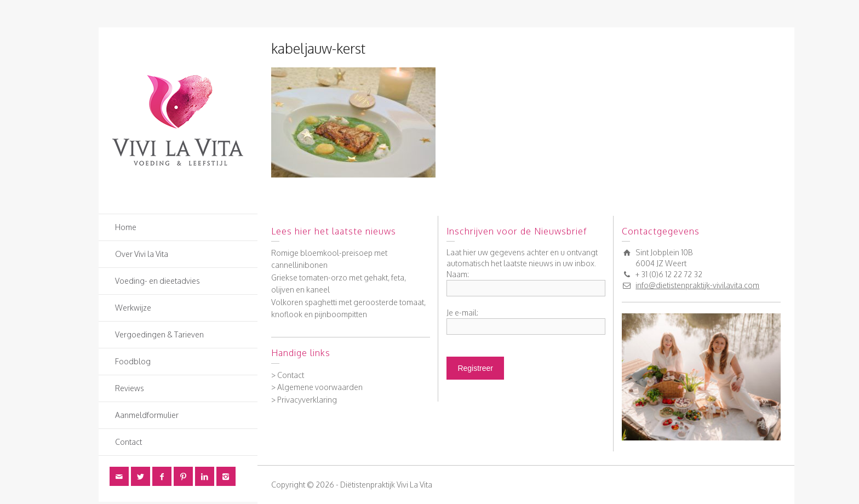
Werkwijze (133, 308)
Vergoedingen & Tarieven (159, 334)
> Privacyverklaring (304, 400)
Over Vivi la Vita (142, 254)
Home (126, 227)
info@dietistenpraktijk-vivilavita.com (697, 285)
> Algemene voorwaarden (317, 387)
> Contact (288, 375)
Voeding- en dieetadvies (158, 281)
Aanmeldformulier (147, 415)
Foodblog (133, 361)
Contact (128, 442)
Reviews (130, 388)
